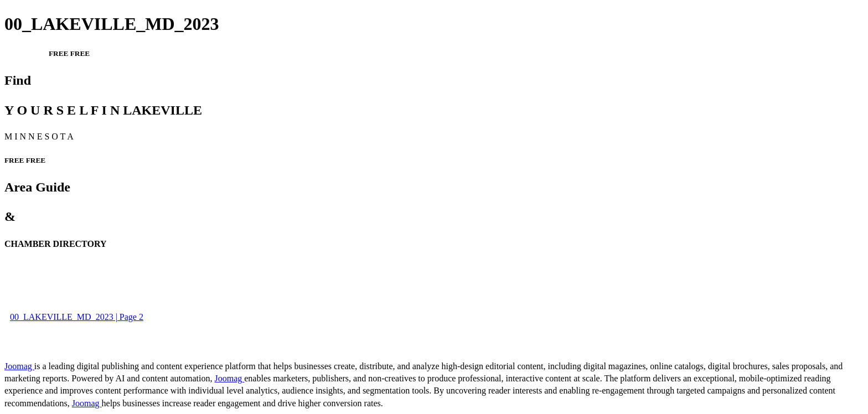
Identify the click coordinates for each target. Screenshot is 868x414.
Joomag (19, 366)
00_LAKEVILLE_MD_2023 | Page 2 (77, 317)
